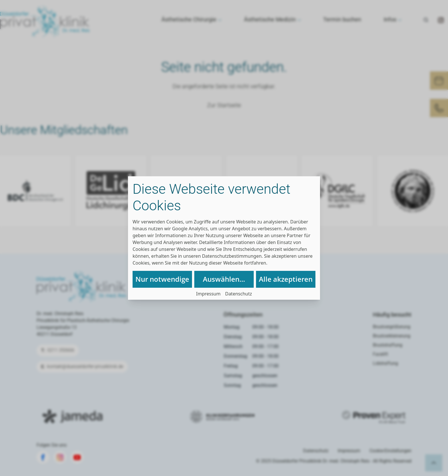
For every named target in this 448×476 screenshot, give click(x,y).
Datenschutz (239, 294)
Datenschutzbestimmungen (232, 256)
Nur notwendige (162, 279)
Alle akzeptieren (286, 279)
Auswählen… (224, 279)
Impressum (208, 294)
